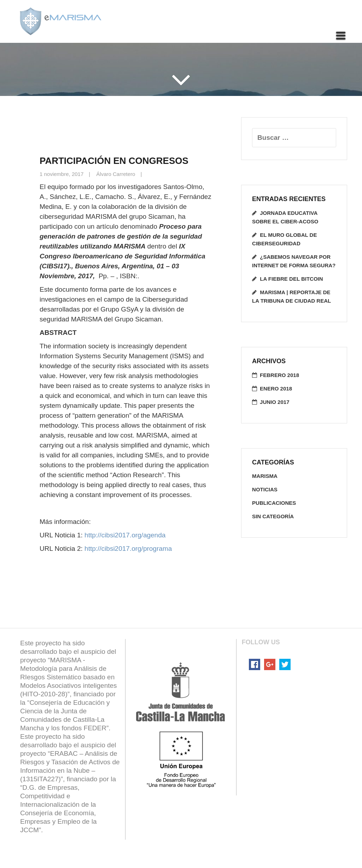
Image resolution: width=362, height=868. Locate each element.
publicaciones (274, 503)
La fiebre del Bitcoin (291, 279)
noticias (265, 489)
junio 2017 (275, 402)
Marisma (265, 476)
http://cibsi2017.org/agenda (125, 535)
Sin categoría (273, 516)
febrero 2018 (279, 375)
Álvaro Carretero (116, 174)
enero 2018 (276, 389)
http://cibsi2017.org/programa (128, 549)
